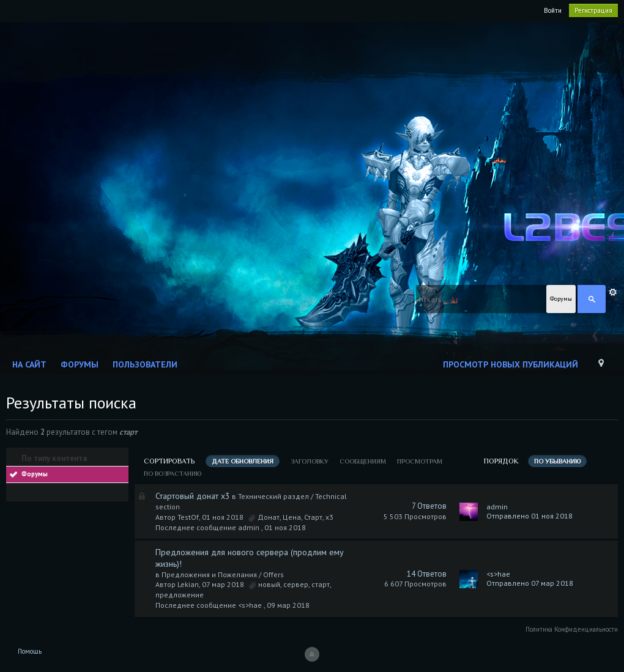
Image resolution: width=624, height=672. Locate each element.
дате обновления (243, 461)
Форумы (80, 364)
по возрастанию (173, 473)
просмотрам (420, 461)
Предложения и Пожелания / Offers (223, 574)
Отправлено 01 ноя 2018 (529, 516)
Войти (553, 10)
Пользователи (145, 364)
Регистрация (593, 10)
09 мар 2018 (288, 605)
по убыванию (557, 461)
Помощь (30, 651)
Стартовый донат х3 (193, 496)
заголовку (310, 461)
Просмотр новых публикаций (511, 364)
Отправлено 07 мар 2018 (530, 583)
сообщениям (363, 461)
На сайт (29, 364)
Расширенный (613, 292)
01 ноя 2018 (285, 527)
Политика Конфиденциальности (572, 629)
